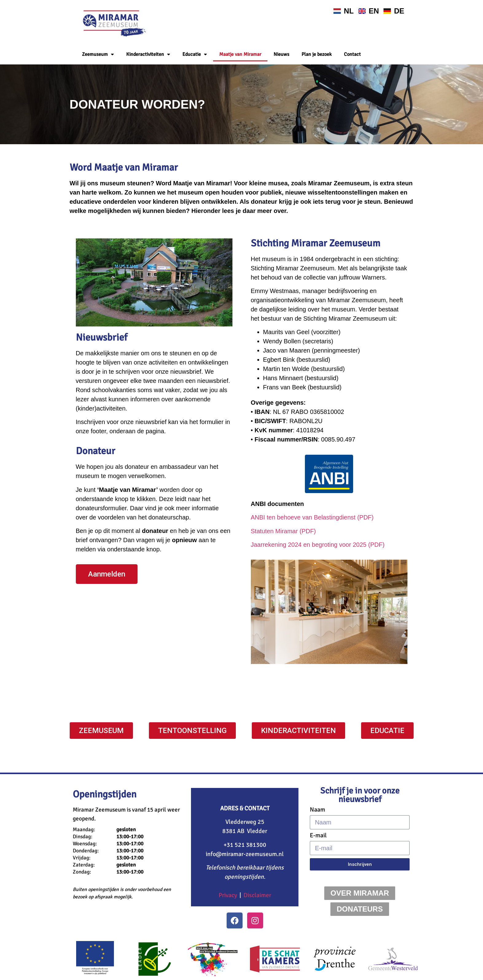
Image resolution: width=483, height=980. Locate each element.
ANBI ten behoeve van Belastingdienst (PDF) (312, 517)
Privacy (228, 895)
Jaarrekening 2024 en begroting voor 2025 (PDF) (318, 545)
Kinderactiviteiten (148, 54)
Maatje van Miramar (240, 54)
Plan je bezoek (317, 54)
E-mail (318, 835)
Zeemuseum (98, 54)
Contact (352, 54)
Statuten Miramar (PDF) (283, 531)
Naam (317, 810)
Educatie (195, 54)
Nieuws (281, 54)
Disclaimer (257, 895)
